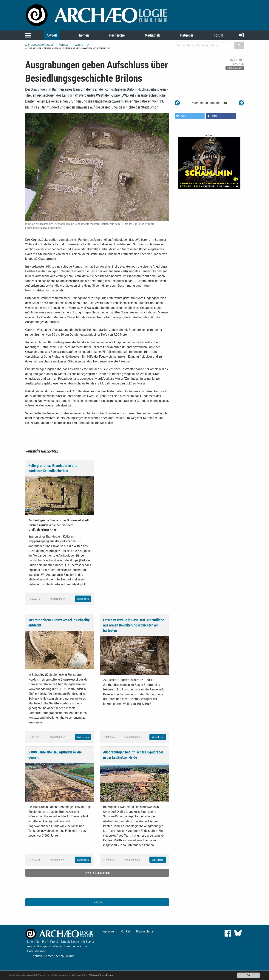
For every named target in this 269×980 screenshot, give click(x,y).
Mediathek (152, 35)
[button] (190, 116)
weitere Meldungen (97, 873)
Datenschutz (145, 931)
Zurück (97, 902)
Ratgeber (187, 35)
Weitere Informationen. (101, 976)
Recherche (117, 35)
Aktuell (52, 35)
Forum (218, 35)
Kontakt (126, 931)
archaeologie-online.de (39, 45)
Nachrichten (82, 45)
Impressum (109, 931)
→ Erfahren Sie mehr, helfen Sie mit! (51, 956)
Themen (83, 35)
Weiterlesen (83, 599)
